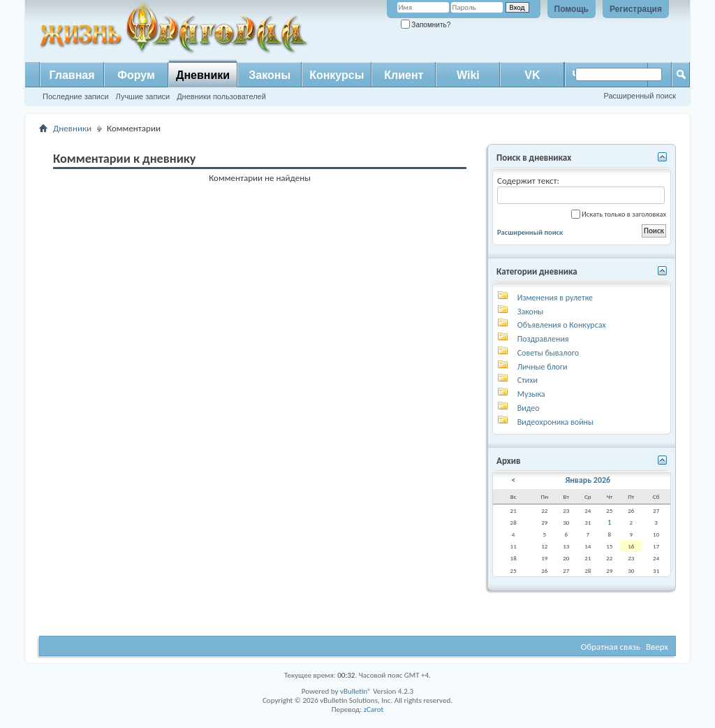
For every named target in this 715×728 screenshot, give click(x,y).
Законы (270, 75)
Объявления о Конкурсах (562, 325)
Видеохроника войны (555, 422)
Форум (136, 75)
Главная (72, 75)
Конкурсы (337, 75)
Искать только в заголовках (619, 214)
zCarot (374, 709)
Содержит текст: (581, 190)
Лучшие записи (143, 96)
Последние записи (76, 96)
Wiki (468, 75)
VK (532, 75)
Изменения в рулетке (555, 298)
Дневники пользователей (221, 96)
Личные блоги (543, 367)
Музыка (531, 394)
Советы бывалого (548, 353)
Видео (529, 408)
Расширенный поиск (640, 96)
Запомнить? (426, 25)
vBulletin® (356, 691)
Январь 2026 (588, 480)
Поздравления (543, 339)
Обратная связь (611, 647)
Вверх (657, 647)
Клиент (404, 75)
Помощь (572, 9)
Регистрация (636, 9)
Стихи (528, 380)
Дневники (203, 75)
